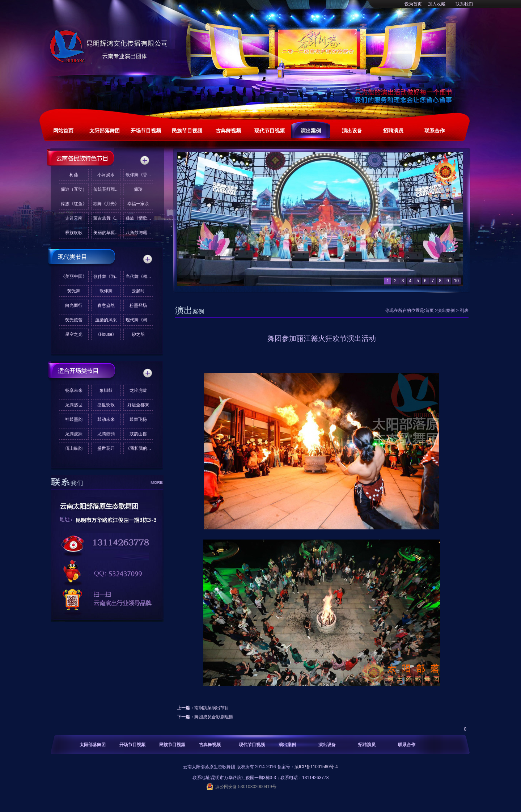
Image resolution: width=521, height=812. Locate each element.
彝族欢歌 (74, 233)
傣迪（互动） (74, 189)
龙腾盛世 (74, 405)
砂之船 (138, 334)
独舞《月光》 (106, 204)
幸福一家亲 (138, 204)
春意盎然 (106, 305)
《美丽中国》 (74, 276)
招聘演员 (367, 745)
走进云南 (74, 218)
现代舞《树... (138, 320)
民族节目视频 (172, 745)
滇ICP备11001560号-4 (316, 767)
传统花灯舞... (106, 189)
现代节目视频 (252, 745)
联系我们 (464, 4)
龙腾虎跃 (74, 434)
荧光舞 (74, 291)
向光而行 (74, 305)
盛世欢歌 (106, 405)
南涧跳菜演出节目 (212, 708)
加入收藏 (437, 4)
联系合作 (407, 745)
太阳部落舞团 (93, 745)
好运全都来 (138, 405)
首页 (429, 310)
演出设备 (327, 745)
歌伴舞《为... (106, 276)
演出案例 (446, 310)
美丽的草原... (106, 233)
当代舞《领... (138, 276)
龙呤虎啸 (138, 390)
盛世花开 (106, 448)
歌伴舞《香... (138, 175)
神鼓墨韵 (74, 419)
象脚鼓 (106, 390)
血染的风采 (106, 320)
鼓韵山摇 (138, 434)
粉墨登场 (138, 305)
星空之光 (74, 334)
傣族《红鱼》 (74, 204)
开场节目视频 (132, 745)
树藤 (74, 175)
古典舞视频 (210, 745)
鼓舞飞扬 (138, 419)
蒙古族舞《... (106, 218)
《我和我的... (138, 448)
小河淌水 (106, 175)
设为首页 (413, 4)
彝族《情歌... (138, 218)
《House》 (106, 334)
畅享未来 (74, 390)
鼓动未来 (106, 419)
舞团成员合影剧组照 (214, 717)
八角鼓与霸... (138, 233)
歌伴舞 (106, 291)
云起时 (138, 291)
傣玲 (138, 189)
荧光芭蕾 (74, 320)
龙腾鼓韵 (106, 434)
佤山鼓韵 (74, 448)
